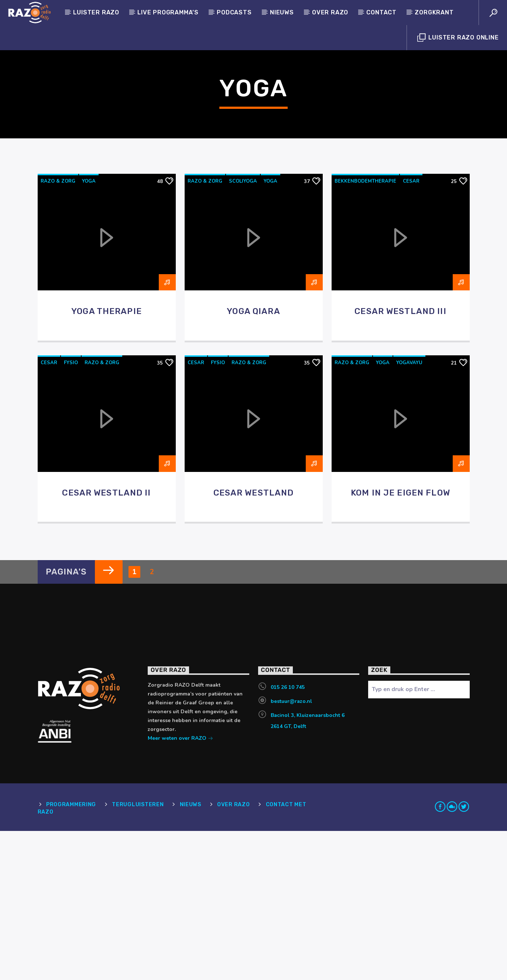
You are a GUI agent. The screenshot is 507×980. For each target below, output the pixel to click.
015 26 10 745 (288, 836)
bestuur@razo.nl (291, 850)
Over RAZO (330, 12)
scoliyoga (243, 330)
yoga (89, 330)
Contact (381, 12)
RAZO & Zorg (58, 330)
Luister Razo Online (458, 38)
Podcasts (234, 12)
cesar (411, 330)
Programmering (71, 954)
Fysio (71, 512)
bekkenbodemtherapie (365, 330)
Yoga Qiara (253, 460)
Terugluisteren (138, 954)
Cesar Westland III (400, 460)
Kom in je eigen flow (400, 642)
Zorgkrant (434, 12)
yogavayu (409, 512)
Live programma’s (168, 12)
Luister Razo (96, 12)
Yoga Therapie (107, 460)
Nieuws (282, 12)
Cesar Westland (254, 642)
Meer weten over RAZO (180, 888)
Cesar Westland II (106, 642)
